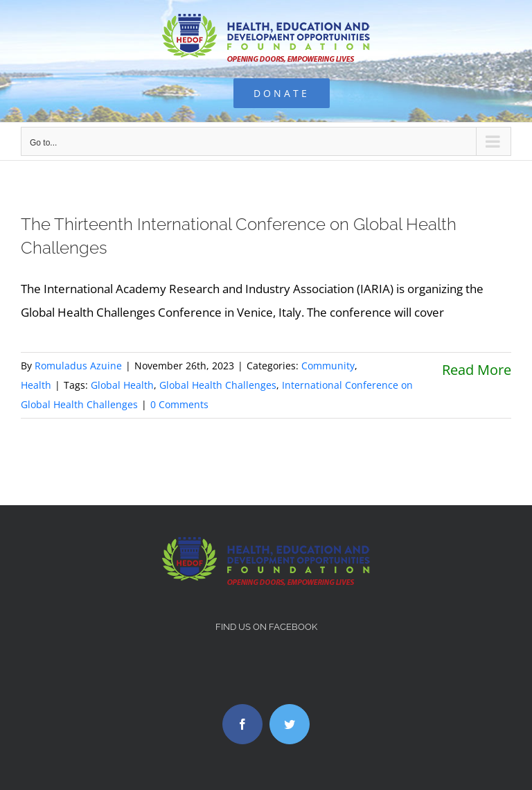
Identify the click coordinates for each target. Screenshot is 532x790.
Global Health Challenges (218, 385)
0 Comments (179, 404)
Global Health (122, 385)
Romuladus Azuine (78, 366)
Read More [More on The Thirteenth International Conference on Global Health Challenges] (477, 370)
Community (328, 366)
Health (36, 385)
